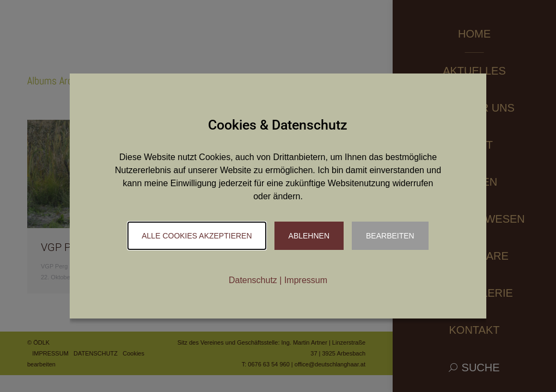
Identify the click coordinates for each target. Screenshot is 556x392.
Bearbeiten (390, 236)
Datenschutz (253, 280)
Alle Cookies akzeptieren (197, 236)
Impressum (306, 280)
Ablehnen (309, 236)
